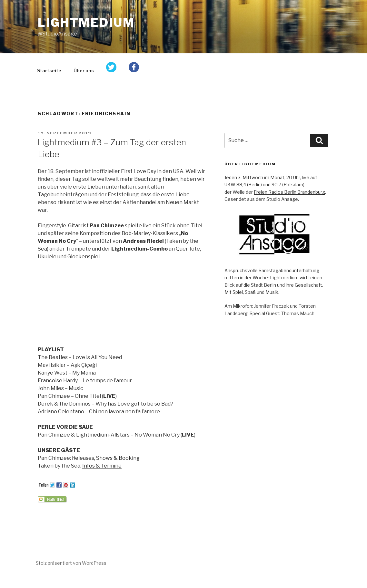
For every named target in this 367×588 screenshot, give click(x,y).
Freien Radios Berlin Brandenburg (289, 192)
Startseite (49, 71)
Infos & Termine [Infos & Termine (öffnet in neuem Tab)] (102, 466)
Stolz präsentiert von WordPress (71, 563)
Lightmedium (86, 23)
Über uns (84, 71)
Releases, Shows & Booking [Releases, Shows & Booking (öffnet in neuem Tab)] (106, 458)
